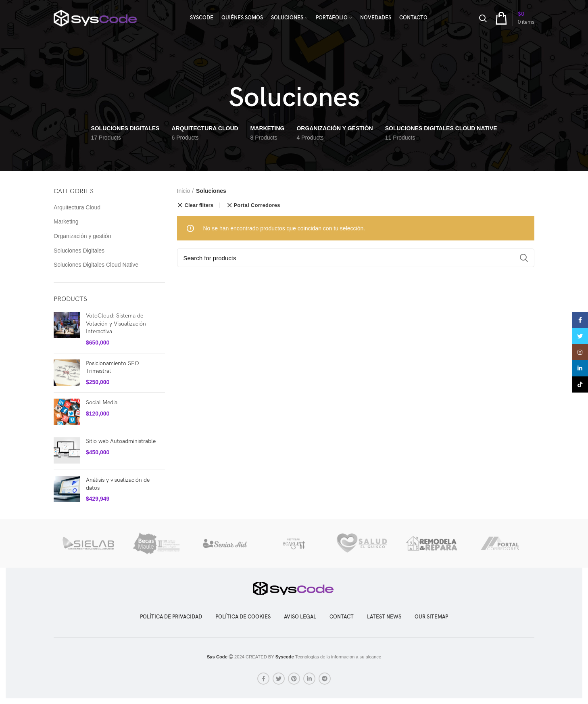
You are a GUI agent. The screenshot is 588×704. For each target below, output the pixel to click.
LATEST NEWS (384, 617)
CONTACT (342, 617)
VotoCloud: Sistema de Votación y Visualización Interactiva (116, 324)
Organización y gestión (82, 236)
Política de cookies (243, 617)
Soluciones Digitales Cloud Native (96, 265)
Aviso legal (300, 617)
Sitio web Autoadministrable (121, 441)
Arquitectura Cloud (77, 207)
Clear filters (199, 205)
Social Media (102, 402)
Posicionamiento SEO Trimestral (113, 367)
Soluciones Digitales (79, 251)
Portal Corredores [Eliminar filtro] (257, 205)
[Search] (356, 258)
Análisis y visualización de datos (118, 484)
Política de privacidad (171, 617)
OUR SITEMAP (431, 617)
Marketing (66, 221)
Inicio (184, 191)
